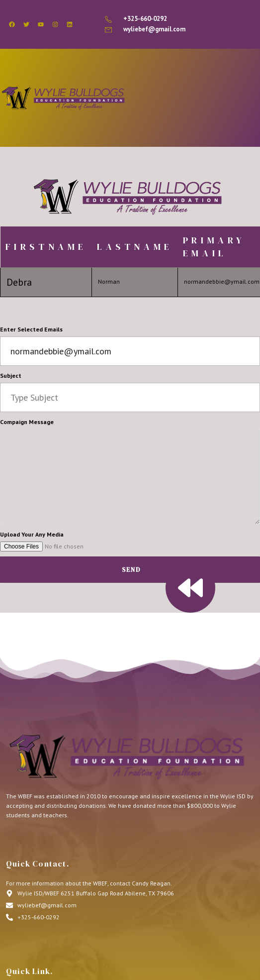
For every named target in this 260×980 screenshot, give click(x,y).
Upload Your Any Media (32, 534)
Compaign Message (27, 422)
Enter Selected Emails (31, 329)
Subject (11, 376)
